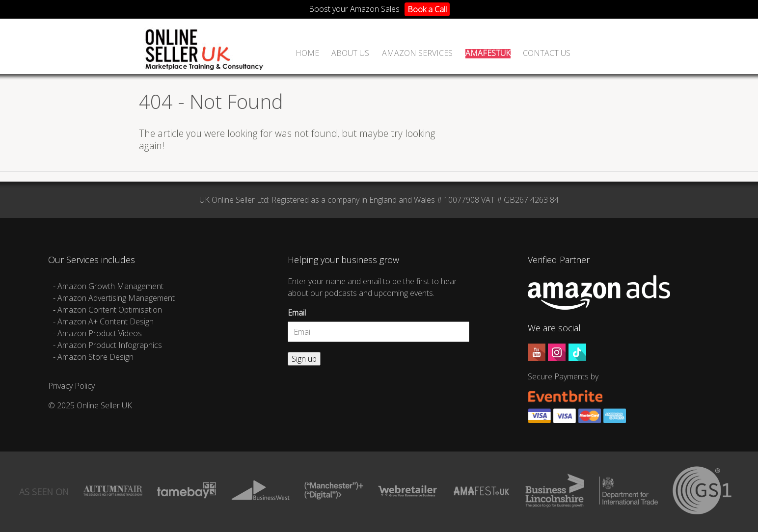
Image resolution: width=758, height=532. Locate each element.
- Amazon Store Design (93, 357)
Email (297, 313)
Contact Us (547, 54)
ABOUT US (350, 54)
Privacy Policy (71, 386)
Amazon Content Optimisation (110, 310)
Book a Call (427, 9)
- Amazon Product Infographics (108, 345)
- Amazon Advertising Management (114, 298)
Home (307, 54)
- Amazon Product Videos (98, 333)
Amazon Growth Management (110, 286)
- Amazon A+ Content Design (103, 321)
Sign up (304, 359)
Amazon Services (417, 54)
